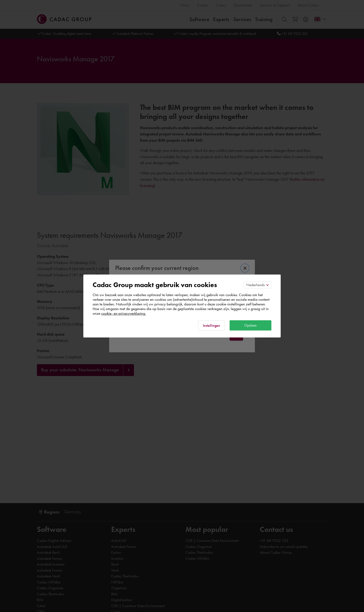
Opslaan (250, 325)
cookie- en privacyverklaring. (124, 313)
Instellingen (211, 326)
